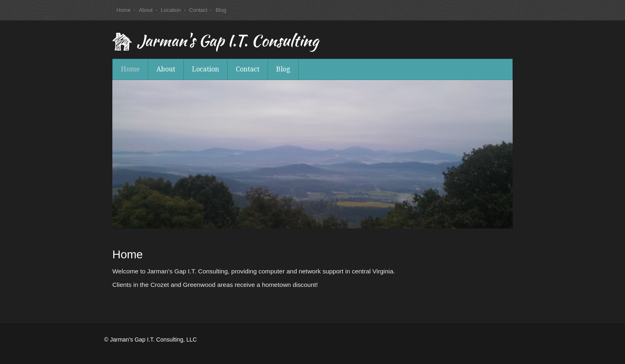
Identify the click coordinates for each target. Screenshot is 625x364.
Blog (221, 10)
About (146, 10)
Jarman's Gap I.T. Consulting (228, 42)
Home (124, 10)
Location (171, 10)
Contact (198, 10)
